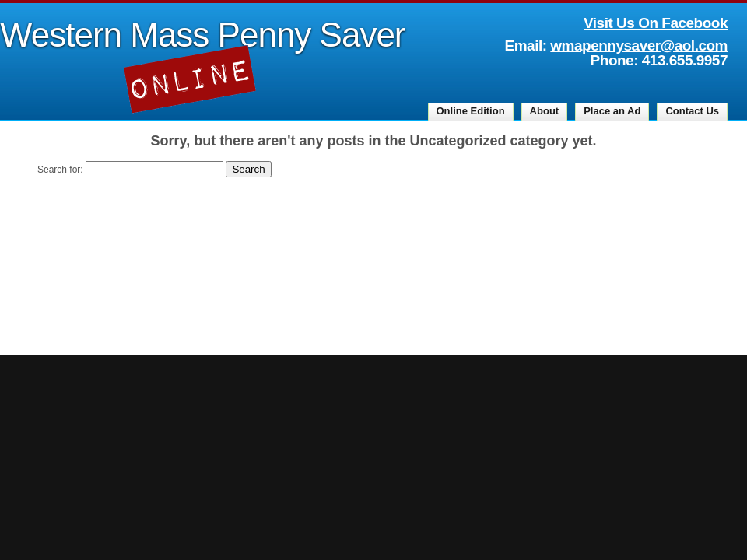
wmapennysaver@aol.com (639, 45)
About (545, 111)
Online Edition (471, 111)
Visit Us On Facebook (656, 23)
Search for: (60, 170)
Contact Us (692, 111)
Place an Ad (612, 111)
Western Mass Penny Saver (203, 35)
